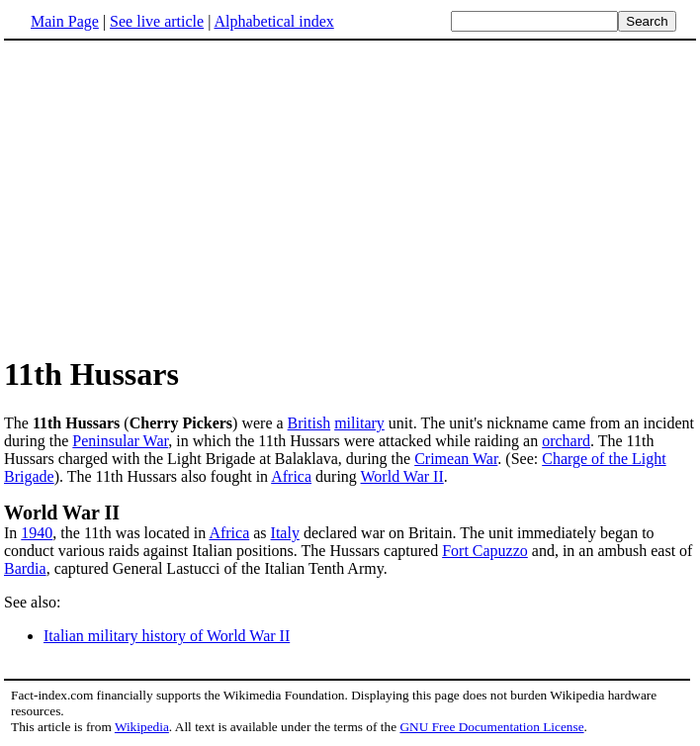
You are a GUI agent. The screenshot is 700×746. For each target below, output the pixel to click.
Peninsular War (120, 441)
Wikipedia (142, 727)
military (359, 423)
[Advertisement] (170, 197)
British (309, 423)
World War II (402, 476)
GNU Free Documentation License (491, 727)
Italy (285, 533)
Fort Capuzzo (485, 551)
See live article (157, 21)
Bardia (25, 568)
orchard (566, 441)
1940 (37, 533)
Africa (291, 476)
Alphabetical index (273, 21)
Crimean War (456, 459)
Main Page (65, 21)
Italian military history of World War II (167, 636)
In (12, 533)
